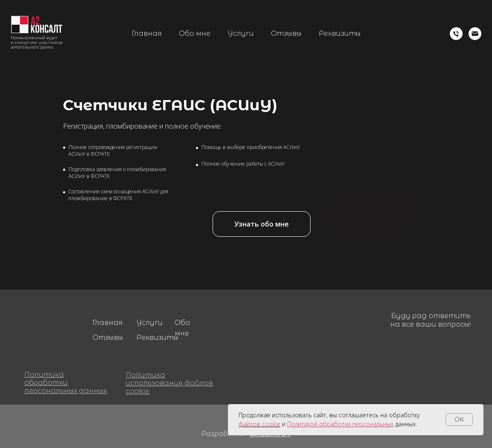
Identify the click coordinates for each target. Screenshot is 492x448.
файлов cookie (259, 424)
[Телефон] (456, 34)
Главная (147, 33)
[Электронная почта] (475, 34)
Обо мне (195, 33)
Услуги (241, 33)
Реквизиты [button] (340, 33)
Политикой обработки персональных (340, 424)
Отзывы (286, 33)
